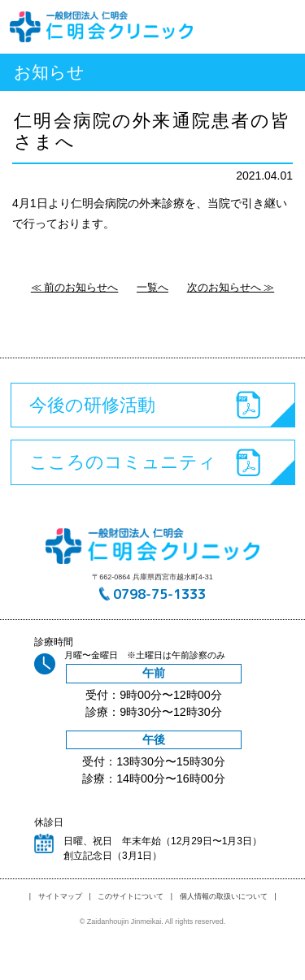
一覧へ (152, 287)
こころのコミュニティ (123, 462)
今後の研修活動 (92, 405)
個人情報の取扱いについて (224, 896)
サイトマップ (60, 896)
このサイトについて (131, 896)
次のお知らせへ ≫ (231, 287)
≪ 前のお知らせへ (75, 287)
